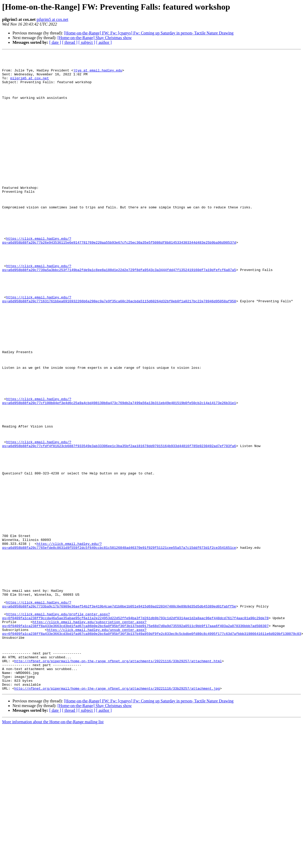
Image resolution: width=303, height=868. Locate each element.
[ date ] (55, 42)
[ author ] (104, 42)
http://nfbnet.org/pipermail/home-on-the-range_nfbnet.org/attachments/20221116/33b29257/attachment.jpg (117, 816)
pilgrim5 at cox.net (52, 19)
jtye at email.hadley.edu (98, 74)
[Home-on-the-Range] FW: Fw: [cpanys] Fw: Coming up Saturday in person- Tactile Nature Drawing (149, 33)
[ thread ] (70, 42)
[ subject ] (87, 42)
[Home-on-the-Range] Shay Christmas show (95, 38)
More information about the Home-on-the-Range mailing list (53, 849)
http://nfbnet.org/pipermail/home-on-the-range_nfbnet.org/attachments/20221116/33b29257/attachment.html (118, 783)
